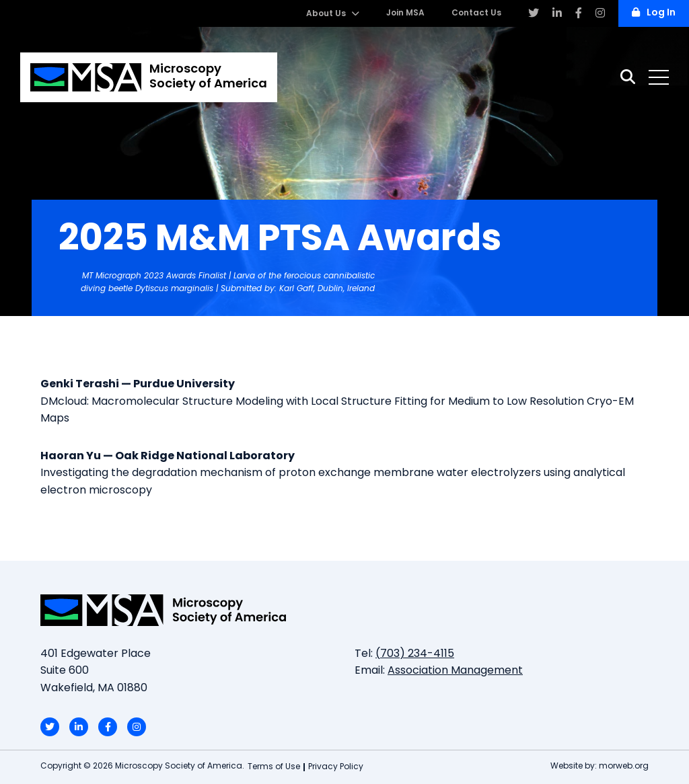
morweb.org (624, 767)
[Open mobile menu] (659, 77)
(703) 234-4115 (415, 654)
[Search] (628, 77)
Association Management (455, 671)
